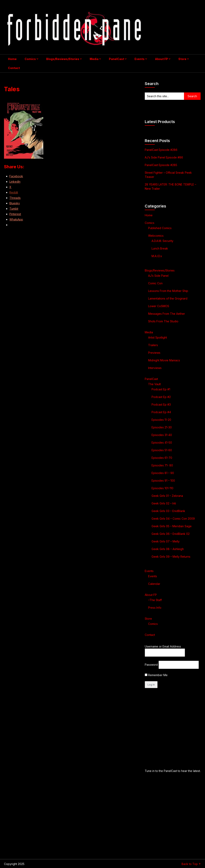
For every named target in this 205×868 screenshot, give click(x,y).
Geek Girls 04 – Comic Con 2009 (173, 519)
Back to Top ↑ (191, 864)
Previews (154, 353)
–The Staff (155, 600)
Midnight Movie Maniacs (164, 360)
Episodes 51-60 (162, 450)
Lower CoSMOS (159, 306)
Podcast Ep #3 (161, 404)
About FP (161, 59)
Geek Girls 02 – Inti (164, 503)
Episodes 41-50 (162, 443)
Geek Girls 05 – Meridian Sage (172, 526)
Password (151, 665)
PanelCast (117, 59)
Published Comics (160, 228)
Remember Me (156, 675)
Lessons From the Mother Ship (168, 291)
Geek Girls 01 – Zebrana (167, 496)
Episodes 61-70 (162, 458)
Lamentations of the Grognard (168, 298)
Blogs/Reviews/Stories (63, 59)
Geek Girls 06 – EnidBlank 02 (171, 534)
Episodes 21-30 (162, 427)
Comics (30, 59)
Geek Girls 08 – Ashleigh (168, 549)
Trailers (153, 345)
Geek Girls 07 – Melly (166, 541)
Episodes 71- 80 (162, 465)
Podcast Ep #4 (161, 412)
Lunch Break (160, 248)
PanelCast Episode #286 (161, 150)
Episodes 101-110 (162, 488)
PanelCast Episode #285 (161, 165)
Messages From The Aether (167, 314)
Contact (14, 68)
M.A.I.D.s (157, 256)
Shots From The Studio (163, 321)
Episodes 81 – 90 (163, 473)
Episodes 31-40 (162, 435)
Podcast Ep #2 (161, 397)
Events (140, 59)
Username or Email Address (163, 646)
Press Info (155, 608)
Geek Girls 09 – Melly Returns (171, 557)
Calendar (154, 584)
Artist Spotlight (158, 337)
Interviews (155, 368)
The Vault (154, 384)
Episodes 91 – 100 (163, 481)
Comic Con (155, 283)
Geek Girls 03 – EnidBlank (168, 511)
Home (12, 59)
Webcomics (156, 236)
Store (182, 59)
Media (94, 59)
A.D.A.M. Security (162, 241)
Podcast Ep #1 (161, 389)
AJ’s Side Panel (158, 276)
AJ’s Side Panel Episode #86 (164, 157)
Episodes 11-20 (161, 420)
